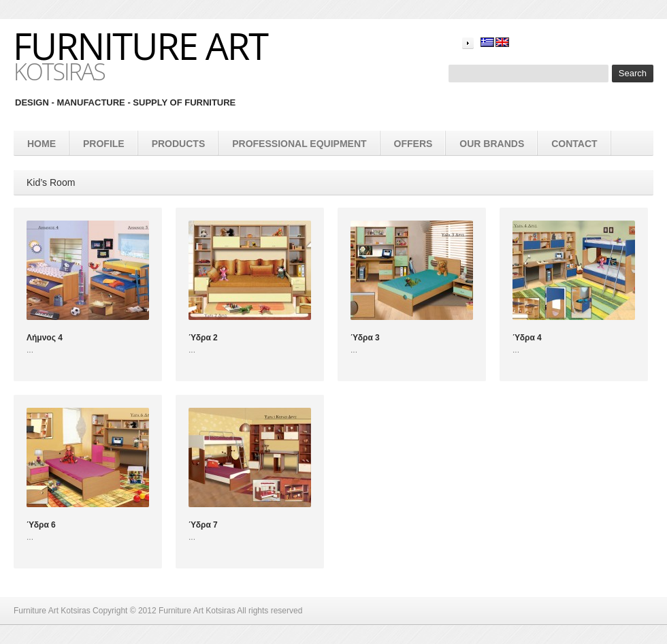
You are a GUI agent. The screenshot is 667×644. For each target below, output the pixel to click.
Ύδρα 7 (203, 525)
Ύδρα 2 (203, 338)
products (179, 144)
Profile (104, 144)
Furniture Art (140, 46)
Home (42, 144)
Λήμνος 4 (45, 338)
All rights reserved (270, 611)
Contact (574, 144)
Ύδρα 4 (527, 338)
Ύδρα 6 (41, 525)
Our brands (492, 144)
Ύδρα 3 (365, 338)
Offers (413, 144)
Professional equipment (299, 144)
